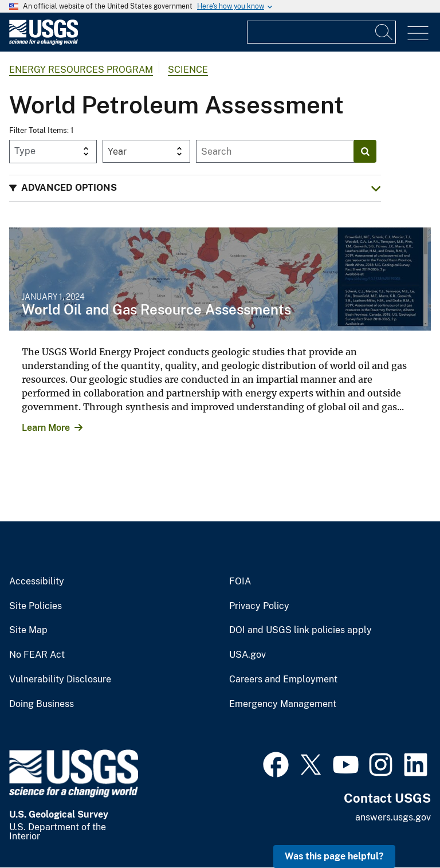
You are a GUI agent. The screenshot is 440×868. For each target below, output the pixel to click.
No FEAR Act (37, 655)
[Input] (321, 32)
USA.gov (247, 655)
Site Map (28, 630)
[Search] (384, 32)
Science (188, 70)
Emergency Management (283, 704)
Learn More (46, 428)
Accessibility (37, 582)
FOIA (240, 582)
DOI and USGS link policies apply (300, 630)
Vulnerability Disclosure (60, 680)
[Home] (44, 42)
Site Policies (36, 606)
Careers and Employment (283, 680)
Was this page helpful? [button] (334, 856)
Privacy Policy (259, 606)
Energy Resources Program (81, 70)
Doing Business (42, 704)
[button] (195, 188)
